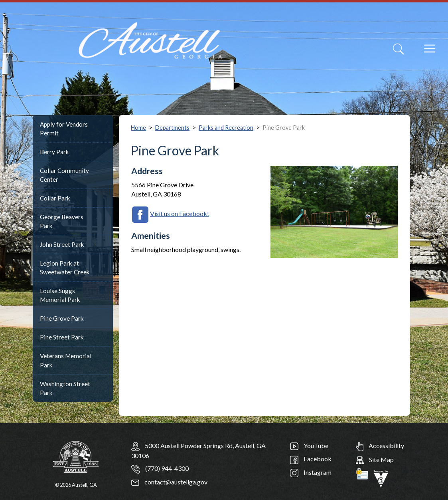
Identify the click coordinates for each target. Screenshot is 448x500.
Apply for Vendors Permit (64, 129)
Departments (172, 128)
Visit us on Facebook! (180, 213)
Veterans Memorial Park (66, 360)
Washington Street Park (65, 388)
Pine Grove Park (62, 318)
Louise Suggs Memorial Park (60, 295)
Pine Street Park (62, 337)
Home (138, 128)
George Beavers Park (62, 221)
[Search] (399, 49)
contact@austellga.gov (169, 482)
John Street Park (62, 244)
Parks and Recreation (226, 128)
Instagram (311, 472)
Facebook (311, 459)
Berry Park (54, 152)
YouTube (309, 445)
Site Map (375, 459)
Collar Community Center (64, 175)
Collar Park (55, 198)
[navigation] (423, 54)
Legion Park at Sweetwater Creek (65, 268)
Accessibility (380, 445)
